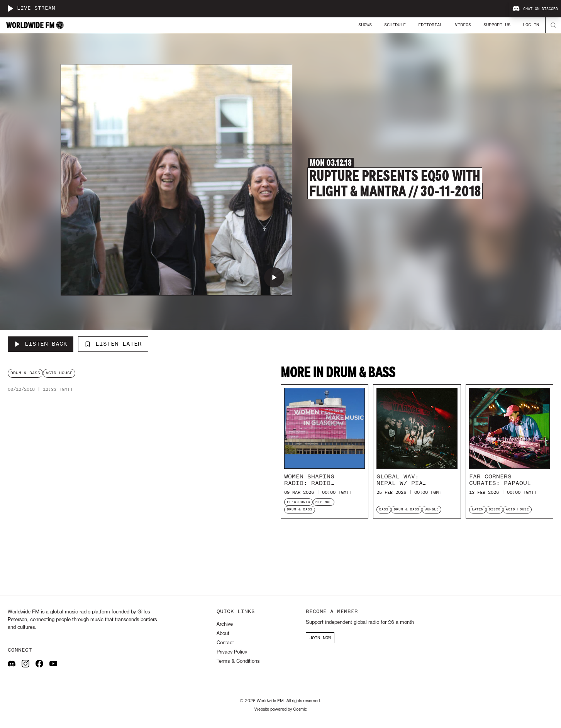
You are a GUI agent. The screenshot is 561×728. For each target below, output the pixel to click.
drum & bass (25, 373)
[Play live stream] (10, 8)
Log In (531, 25)
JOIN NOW (320, 638)
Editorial (430, 25)
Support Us (497, 25)
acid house (59, 373)
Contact (225, 643)
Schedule (395, 25)
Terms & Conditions (238, 661)
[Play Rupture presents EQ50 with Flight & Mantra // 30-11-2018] (274, 277)
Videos (463, 25)
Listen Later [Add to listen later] (113, 344)
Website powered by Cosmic (281, 709)
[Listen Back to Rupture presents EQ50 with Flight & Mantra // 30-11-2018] (41, 344)
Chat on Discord (535, 9)
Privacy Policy (232, 652)
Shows (365, 25)
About (223, 634)
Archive (225, 624)
